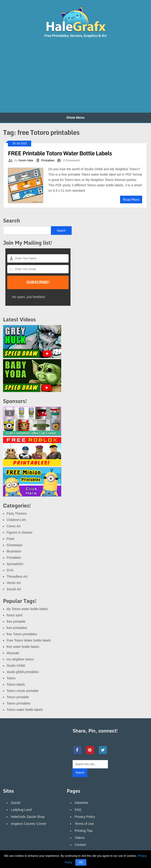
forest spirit (14, 615)
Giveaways (14, 545)
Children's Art (16, 520)
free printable (16, 621)
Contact (80, 845)
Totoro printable (18, 697)
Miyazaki (13, 653)
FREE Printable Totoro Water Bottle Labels (60, 153)
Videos (80, 838)
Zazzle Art (14, 589)
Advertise (81, 803)
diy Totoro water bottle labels (27, 609)
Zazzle (16, 803)
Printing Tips (84, 831)
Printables (48, 160)
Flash (10, 539)
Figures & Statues (19, 532)
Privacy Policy (85, 817)
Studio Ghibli (16, 666)
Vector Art (14, 583)
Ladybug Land (21, 810)
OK (81, 862)
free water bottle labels (23, 647)
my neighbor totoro (20, 659)
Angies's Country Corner (29, 824)
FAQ (78, 810)
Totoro (11, 678)
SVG (10, 570)
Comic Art (14, 526)
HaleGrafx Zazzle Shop (28, 817)
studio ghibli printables (23, 672)
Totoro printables (19, 703)
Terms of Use (84, 824)
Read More (131, 200)
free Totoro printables (22, 634)
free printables (17, 628)
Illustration (14, 551)
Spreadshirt (15, 564)
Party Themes (17, 514)
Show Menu (76, 118)
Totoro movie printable (23, 691)
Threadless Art (17, 576)
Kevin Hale (26, 160)
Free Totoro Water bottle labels (29, 640)
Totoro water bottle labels (25, 710)
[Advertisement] (55, 76)
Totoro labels (16, 684)
